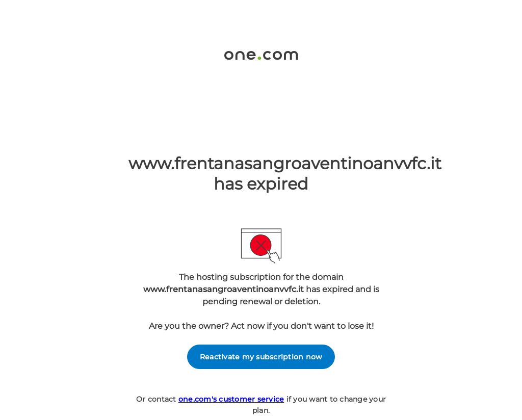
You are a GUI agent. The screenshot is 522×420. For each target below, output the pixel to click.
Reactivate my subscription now (261, 357)
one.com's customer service (231, 399)
